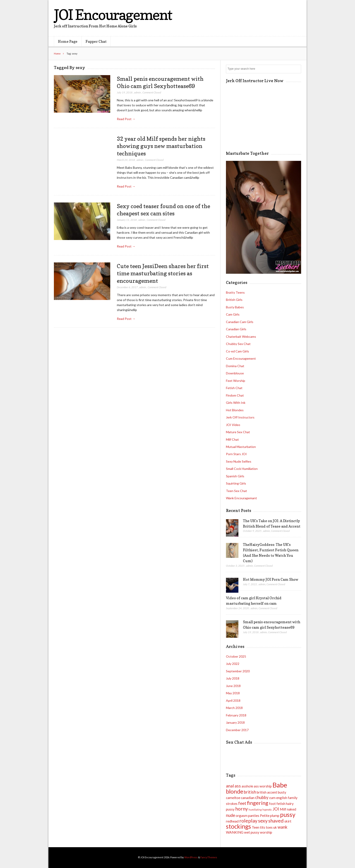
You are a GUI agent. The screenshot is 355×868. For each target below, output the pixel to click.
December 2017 (237, 730)
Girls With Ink (236, 403)
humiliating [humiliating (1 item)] (255, 810)
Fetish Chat (234, 388)
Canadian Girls (236, 329)
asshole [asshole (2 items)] (247, 786)
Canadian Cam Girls (240, 322)
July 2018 (233, 678)
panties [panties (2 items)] (254, 816)
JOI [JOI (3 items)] (276, 809)
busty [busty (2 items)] (282, 792)
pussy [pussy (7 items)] (288, 815)
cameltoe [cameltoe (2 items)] (233, 798)
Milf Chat (232, 439)
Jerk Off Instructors (240, 417)
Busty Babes (235, 307)
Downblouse (235, 373)
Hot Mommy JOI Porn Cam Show (271, 579)
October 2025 (236, 656)
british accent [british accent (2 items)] (267, 792)
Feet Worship (236, 381)
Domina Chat (235, 366)
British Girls (234, 300)
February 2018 (236, 715)
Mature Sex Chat (238, 432)
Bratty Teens (235, 292)
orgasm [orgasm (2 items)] (242, 816)
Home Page (68, 41)
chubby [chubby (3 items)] (262, 797)
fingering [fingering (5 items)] (258, 803)
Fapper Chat (96, 41)
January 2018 (235, 722)
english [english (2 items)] (282, 798)
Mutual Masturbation (241, 447)
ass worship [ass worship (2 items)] (263, 786)
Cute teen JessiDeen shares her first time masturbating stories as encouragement (163, 273)
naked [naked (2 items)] (291, 809)
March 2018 (234, 708)
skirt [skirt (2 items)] (288, 821)
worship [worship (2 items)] (266, 832)
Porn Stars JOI (236, 454)
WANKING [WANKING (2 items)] (235, 832)
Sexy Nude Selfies (239, 461)
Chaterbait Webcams (241, 336)
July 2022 (233, 664)
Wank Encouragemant (241, 498)
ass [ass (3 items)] (238, 786)
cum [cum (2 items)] (272, 798)
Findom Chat (235, 395)
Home (57, 54)
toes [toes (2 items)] (269, 827)
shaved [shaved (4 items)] (276, 821)
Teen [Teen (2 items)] (255, 827)
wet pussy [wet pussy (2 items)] (252, 832)
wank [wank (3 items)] (282, 827)
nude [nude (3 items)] (230, 815)
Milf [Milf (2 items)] (283, 809)
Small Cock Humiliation (242, 469)
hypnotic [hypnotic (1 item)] (267, 810)
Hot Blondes (235, 410)
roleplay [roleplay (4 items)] (248, 821)
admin (137, 92)
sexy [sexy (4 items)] (263, 821)
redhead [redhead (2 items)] (232, 821)
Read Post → (126, 119)
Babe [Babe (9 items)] (280, 785)
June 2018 (233, 686)
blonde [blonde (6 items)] (235, 791)
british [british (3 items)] (250, 792)
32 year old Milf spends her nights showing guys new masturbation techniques (161, 146)
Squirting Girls (236, 483)
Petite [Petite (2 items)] (265, 816)
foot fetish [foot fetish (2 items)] (277, 804)
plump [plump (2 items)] (275, 816)
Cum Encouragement (241, 358)
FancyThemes (209, 857)
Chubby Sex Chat (238, 344)
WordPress (191, 857)
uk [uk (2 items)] (275, 827)
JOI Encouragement (113, 15)
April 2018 (233, 700)
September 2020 (238, 671)
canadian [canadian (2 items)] (248, 798)
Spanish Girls (235, 476)
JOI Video (233, 425)
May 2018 (233, 693)
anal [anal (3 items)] (230, 786)
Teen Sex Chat (236, 491)
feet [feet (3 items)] (242, 803)
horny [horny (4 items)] (242, 809)
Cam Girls (233, 314)
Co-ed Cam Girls (237, 351)
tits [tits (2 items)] (263, 827)
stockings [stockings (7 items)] (239, 826)
